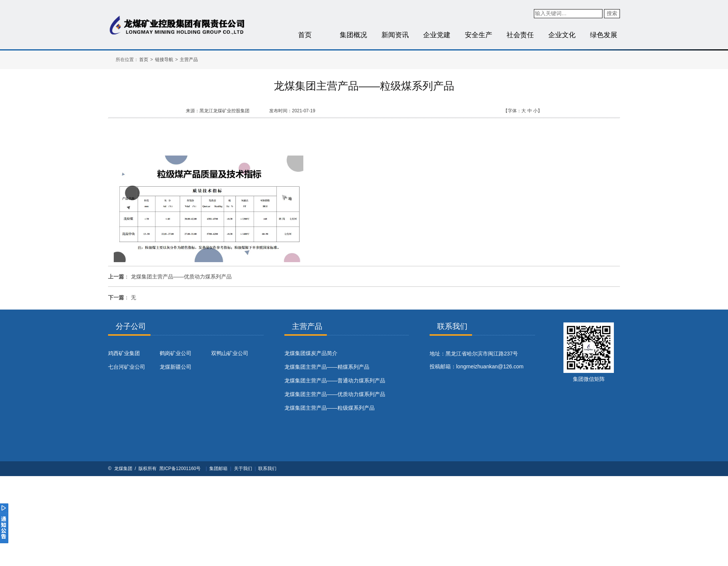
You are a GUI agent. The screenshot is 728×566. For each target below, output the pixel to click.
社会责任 (520, 35)
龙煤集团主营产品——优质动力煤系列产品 (181, 277)
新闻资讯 (395, 35)
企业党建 (437, 35)
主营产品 (189, 60)
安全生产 (479, 35)
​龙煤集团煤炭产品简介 (311, 353)
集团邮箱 (218, 469)
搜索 (612, 13)
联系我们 (267, 469)
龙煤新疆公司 (176, 367)
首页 (305, 35)
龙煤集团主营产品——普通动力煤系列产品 (335, 380)
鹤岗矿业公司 (176, 353)
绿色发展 (604, 35)
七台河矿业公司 (127, 367)
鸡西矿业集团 (124, 353)
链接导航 (164, 60)
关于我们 (243, 469)
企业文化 (562, 35)
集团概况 (353, 35)
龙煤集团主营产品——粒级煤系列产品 (329, 408)
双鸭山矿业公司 (230, 353)
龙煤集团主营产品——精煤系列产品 (327, 367)
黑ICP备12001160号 (180, 469)
